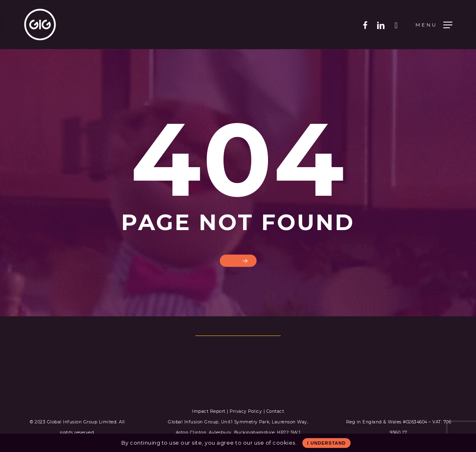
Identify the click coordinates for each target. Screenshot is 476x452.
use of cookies (275, 443)
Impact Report (209, 411)
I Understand (326, 443)
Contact (275, 411)
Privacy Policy (246, 411)
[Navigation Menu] (434, 25)
